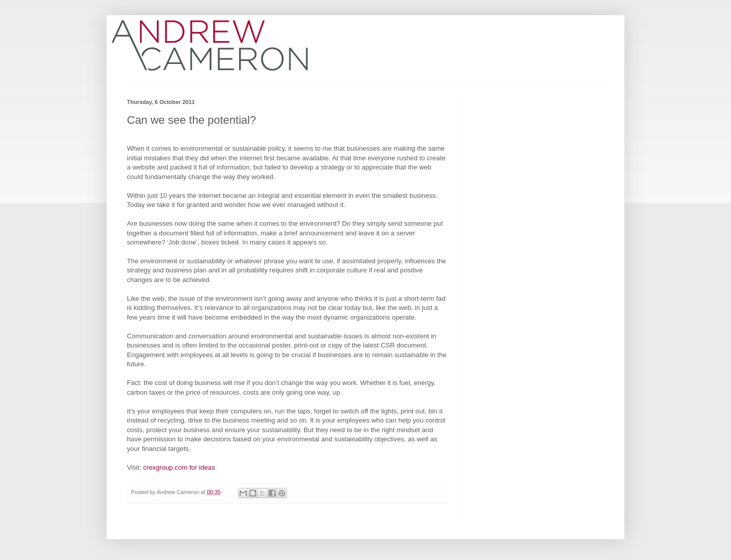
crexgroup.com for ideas (179, 467)
